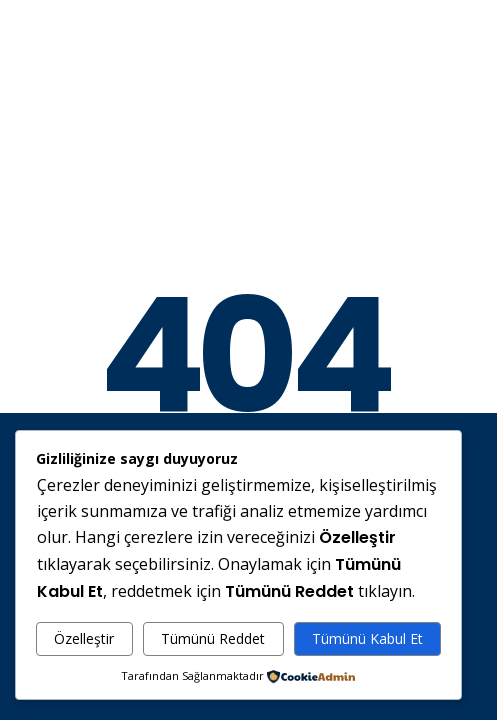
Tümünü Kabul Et (367, 638)
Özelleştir (84, 638)
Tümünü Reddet (213, 638)
